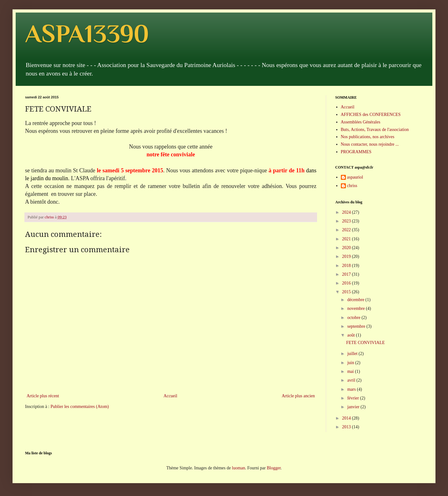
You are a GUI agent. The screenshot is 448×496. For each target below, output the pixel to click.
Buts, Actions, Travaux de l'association (375, 130)
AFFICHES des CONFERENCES (371, 115)
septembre (357, 326)
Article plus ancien (298, 396)
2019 (347, 256)
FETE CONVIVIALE (365, 343)
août (352, 335)
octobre (354, 318)
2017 (347, 274)
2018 (347, 266)
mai (351, 371)
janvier (354, 407)
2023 (347, 221)
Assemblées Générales (361, 122)
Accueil (170, 396)
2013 (347, 427)
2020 (347, 248)
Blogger (273, 468)
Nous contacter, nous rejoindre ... (370, 144)
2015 (347, 292)
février (354, 398)
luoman (238, 468)
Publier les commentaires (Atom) (80, 407)
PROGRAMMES (356, 152)
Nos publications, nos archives (368, 137)
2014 (347, 418)
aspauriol (355, 177)
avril (352, 380)
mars (352, 389)
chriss (352, 186)
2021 (347, 239)
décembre (356, 300)
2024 (347, 212)
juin (351, 363)
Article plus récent (43, 396)
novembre (356, 308)
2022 (347, 230)
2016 (347, 283)
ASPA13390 (87, 34)
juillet (353, 354)
